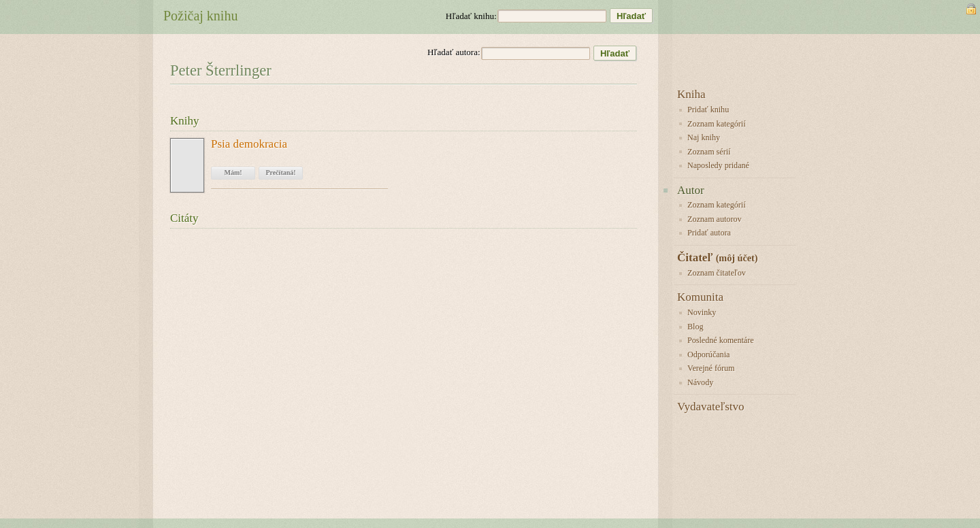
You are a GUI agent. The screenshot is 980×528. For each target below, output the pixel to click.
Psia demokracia (249, 144)
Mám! (233, 172)
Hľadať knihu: (471, 16)
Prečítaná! (280, 172)
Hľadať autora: (454, 52)
